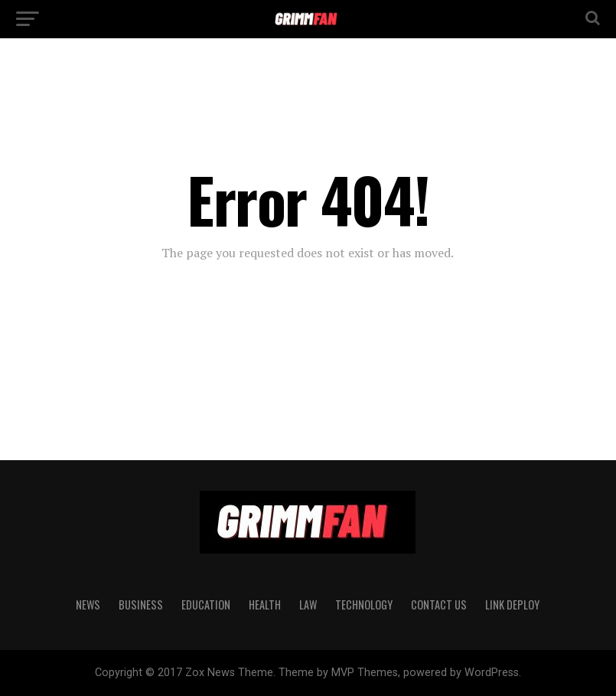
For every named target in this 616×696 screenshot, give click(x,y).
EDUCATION (206, 605)
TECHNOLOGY (364, 605)
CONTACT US (439, 605)
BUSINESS (141, 605)
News (88, 605)
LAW (308, 605)
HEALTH (265, 605)
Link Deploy (512, 605)
